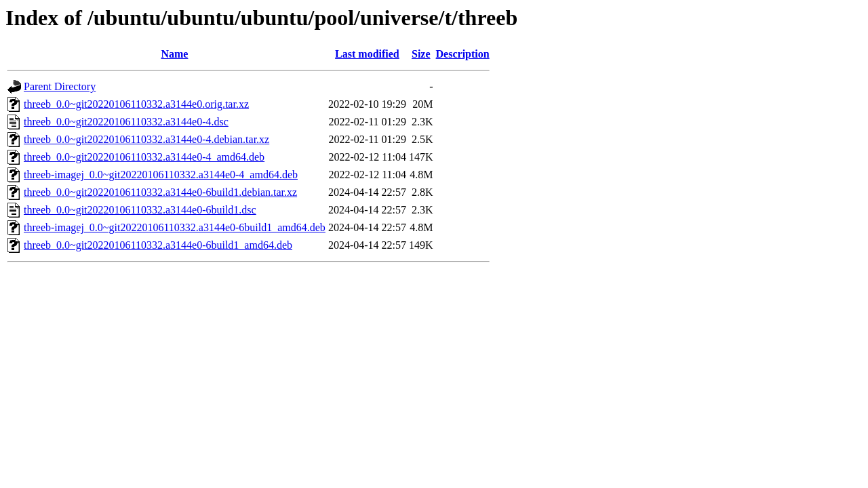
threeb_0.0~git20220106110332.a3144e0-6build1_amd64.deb (158, 245)
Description (463, 54)
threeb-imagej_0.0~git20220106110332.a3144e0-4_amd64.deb (161, 175)
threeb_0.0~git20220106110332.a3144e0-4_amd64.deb (144, 157)
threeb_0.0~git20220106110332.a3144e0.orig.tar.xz (136, 104)
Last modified (367, 54)
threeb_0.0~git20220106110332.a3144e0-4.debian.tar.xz (146, 139)
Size (421, 54)
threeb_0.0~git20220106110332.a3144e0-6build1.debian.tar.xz (160, 192)
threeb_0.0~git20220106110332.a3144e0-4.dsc (126, 122)
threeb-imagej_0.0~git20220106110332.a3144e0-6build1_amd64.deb (175, 227)
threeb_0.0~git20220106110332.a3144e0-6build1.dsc (140, 210)
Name (174, 54)
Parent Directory (60, 86)
